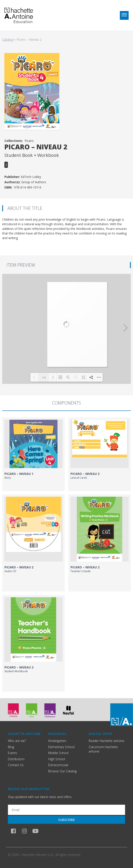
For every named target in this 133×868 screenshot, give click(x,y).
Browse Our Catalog (62, 771)
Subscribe (66, 820)
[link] (33, 454)
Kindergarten (57, 741)
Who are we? (17, 741)
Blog (11, 747)
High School (57, 759)
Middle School (58, 753)
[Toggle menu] (124, 15)
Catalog (8, 39)
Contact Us (16, 765)
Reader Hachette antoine (106, 741)
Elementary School (61, 747)
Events (13, 753)
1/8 (44, 377)
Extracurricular (58, 765)
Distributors (16, 759)
